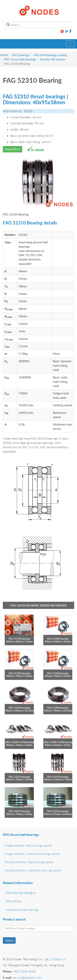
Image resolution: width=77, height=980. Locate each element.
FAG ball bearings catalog (50, 55)
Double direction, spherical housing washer (33, 870)
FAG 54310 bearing (58, 811)
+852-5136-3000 (24, 971)
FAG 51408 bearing (58, 673)
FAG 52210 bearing (19, 777)
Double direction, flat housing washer (29, 862)
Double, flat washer (53, 59)
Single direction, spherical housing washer (32, 854)
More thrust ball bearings (22, 910)
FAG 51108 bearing (19, 639)
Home (4, 55)
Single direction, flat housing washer (28, 845)
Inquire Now (13, 149)
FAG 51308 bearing (19, 673)
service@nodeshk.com (27, 977)
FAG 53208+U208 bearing (20, 742)
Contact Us (59, 959)
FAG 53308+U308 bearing (58, 742)
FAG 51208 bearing (58, 639)
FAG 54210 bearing (19, 811)
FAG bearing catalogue (20, 893)
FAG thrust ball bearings (20, 59)
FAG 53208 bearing (19, 708)
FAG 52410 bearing (58, 777)
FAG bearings (21, 55)
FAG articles (14, 901)
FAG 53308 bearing (58, 708)
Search (9, 940)
